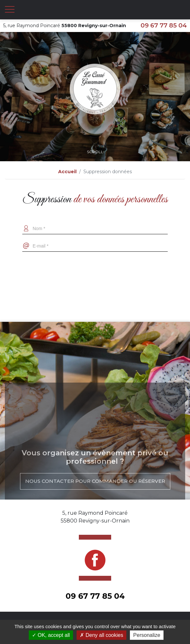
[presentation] (95, 268)
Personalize (147, 635)
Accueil (67, 172)
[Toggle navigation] (10, 10)
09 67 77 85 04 (164, 25)
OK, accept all (51, 635)
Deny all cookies (101, 635)
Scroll (95, 143)
